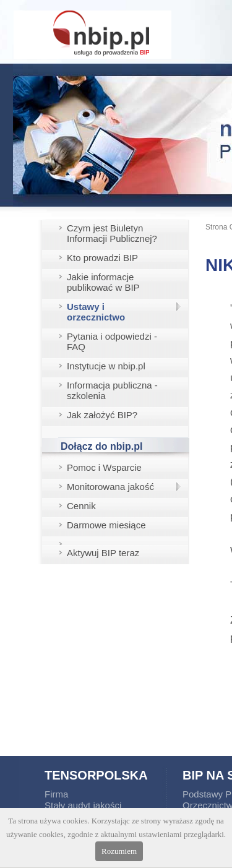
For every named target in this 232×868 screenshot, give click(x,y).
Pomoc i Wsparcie (104, 467)
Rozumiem (119, 851)
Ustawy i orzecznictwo (96, 312)
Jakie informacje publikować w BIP (103, 282)
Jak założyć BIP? (102, 415)
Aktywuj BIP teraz (103, 553)
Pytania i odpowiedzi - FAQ (112, 342)
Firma (56, 794)
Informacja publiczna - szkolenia (112, 390)
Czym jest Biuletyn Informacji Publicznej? (112, 233)
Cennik (81, 506)
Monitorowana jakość (110, 487)
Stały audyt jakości (83, 805)
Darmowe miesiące (106, 525)
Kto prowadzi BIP (102, 258)
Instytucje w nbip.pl (106, 366)
